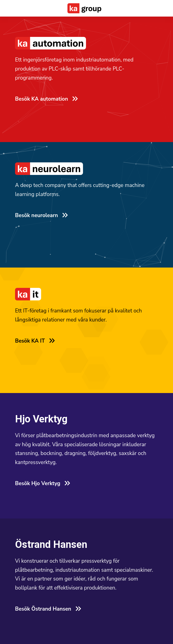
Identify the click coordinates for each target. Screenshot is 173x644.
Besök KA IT (35, 341)
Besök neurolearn (41, 215)
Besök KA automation (46, 99)
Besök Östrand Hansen (48, 609)
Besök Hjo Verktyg (42, 483)
